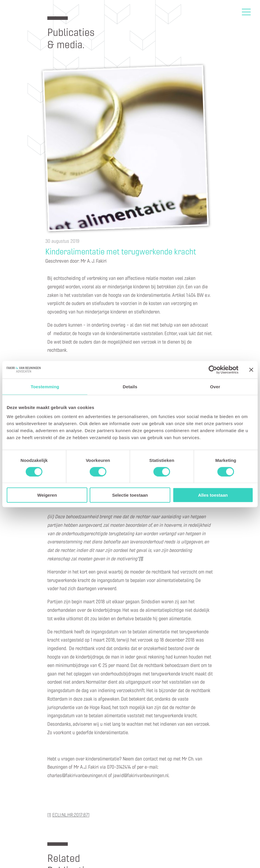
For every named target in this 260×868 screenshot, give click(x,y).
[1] (49, 815)
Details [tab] (130, 386)
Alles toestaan (213, 495)
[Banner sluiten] (251, 370)
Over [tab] (215, 386)
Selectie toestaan (130, 495)
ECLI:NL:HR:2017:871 (71, 815)
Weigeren (47, 495)
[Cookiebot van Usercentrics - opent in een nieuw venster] (213, 370)
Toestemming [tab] (45, 386)
